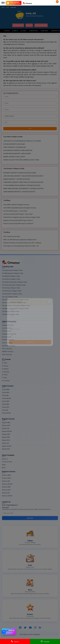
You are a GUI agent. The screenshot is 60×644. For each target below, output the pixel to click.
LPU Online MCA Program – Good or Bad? (15, 211)
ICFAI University (7, 354)
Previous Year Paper (41, 25)
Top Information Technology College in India (16, 305)
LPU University (7, 331)
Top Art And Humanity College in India (14, 302)
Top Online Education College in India (14, 285)
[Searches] (57, 2)
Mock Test (29, 25)
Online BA (5, 410)
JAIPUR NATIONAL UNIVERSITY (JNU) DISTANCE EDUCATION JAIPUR (23, 176)
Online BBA (6, 404)
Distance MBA (6, 475)
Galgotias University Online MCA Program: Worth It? (18, 220)
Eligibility (15, 31)
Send (30, 128)
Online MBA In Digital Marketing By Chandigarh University (20, 208)
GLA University (7, 337)
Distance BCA (6, 490)
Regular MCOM (7, 431)
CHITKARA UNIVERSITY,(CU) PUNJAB (14, 144)
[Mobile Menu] (3, 3)
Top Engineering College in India (12, 270)
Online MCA (6, 392)
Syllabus (23, 31)
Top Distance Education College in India (15, 282)
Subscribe (30, 518)
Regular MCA (6, 425)
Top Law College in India (10, 297)
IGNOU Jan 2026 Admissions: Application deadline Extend (20, 240)
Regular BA (6, 443)
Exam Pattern (34, 31)
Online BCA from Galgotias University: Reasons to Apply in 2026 (22, 217)
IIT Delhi (5, 363)
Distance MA (6, 481)
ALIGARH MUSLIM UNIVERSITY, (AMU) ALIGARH (17, 153)
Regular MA (6, 428)
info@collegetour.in (12, 505)
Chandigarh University (9, 334)
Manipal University (8, 325)
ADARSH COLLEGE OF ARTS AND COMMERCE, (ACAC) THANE (21, 160)
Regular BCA (6, 440)
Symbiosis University (9, 346)
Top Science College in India (11, 279)
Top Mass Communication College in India (15, 308)
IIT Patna (5, 375)
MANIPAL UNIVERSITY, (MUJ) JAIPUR (14, 157)
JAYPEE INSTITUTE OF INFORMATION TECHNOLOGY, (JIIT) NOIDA (22, 141)
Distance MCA (6, 478)
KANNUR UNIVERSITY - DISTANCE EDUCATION (17, 179)
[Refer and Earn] (14, 3)
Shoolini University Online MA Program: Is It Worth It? (18, 223)
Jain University (7, 328)
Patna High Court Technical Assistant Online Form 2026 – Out (21, 246)
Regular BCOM (7, 446)
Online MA (5, 395)
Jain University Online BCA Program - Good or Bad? (18, 214)
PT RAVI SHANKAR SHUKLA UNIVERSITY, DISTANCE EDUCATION (22, 185)
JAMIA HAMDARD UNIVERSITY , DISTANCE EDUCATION (19, 192)
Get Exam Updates (18, 25)
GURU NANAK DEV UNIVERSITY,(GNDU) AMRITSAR (18, 150)
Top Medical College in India (11, 276)
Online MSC (6, 401)
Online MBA (6, 389)
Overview (7, 31)
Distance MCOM (7, 484)
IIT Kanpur (5, 366)
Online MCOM (6, 398)
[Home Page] (27, 3)
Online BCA (6, 407)
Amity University (7, 343)
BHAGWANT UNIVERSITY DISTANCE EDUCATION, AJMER (20, 173)
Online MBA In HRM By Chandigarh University (16, 205)
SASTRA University (8, 340)
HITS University (7, 348)
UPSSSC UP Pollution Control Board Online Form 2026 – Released (22, 243)
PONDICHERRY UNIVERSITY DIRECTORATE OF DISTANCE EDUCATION (23, 182)
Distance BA (6, 493)
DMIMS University (8, 351)
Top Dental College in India (10, 314)
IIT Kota (4, 378)
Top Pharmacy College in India (12, 291)
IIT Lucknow (6, 380)
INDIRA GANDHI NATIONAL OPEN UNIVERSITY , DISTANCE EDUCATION (23, 188)
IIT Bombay (6, 372)
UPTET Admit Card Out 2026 (12, 236)
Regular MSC (6, 434)
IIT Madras (5, 369)
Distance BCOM (7, 496)
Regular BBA (6, 437)
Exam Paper (44, 31)
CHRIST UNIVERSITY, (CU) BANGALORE (15, 147)
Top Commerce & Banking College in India (15, 300)
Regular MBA (6, 422)
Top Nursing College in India (11, 288)
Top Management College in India (13, 273)
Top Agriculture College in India (12, 294)
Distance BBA (6, 487)
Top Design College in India (11, 311)
